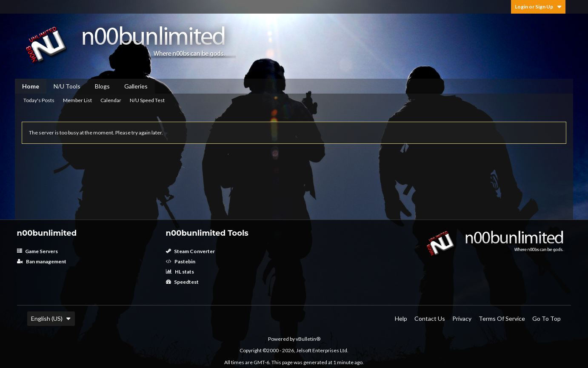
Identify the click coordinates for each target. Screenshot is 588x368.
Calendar (111, 100)
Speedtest (182, 282)
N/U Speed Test (147, 100)
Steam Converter (190, 251)
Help (401, 318)
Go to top (547, 318)
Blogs (102, 86)
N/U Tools (67, 86)
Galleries (136, 86)
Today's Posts (39, 100)
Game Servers (37, 251)
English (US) (51, 318)
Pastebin (181, 261)
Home (31, 86)
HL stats (180, 272)
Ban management (42, 261)
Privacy (462, 318)
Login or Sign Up (538, 7)
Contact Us (430, 318)
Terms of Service (502, 318)
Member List (77, 100)
